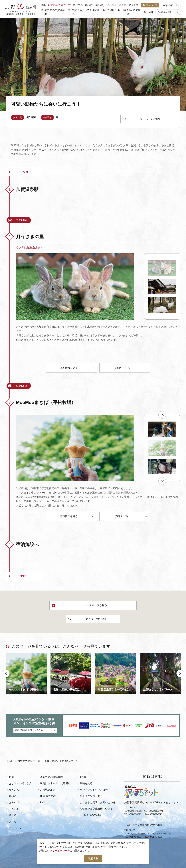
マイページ (150, 5)
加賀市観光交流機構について (95, 809)
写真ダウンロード (89, 796)
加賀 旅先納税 (132, 12)
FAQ (148, 12)
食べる (89, 5)
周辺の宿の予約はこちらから (35, 730)
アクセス (134, 5)
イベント (112, 5)
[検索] (167, 12)
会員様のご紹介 (91, 815)
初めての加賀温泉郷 (53, 12)
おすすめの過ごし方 (59, 5)
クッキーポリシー (57, 851)
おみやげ (100, 5)
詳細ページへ (131, 368)
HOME (10, 761)
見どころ (78, 5)
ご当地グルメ (111, 12)
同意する (93, 858)
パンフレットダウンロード (94, 790)
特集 (43, 5)
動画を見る (85, 784)
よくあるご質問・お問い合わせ (96, 803)
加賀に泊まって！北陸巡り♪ (84, 12)
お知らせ (83, 777)
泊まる (123, 5)
